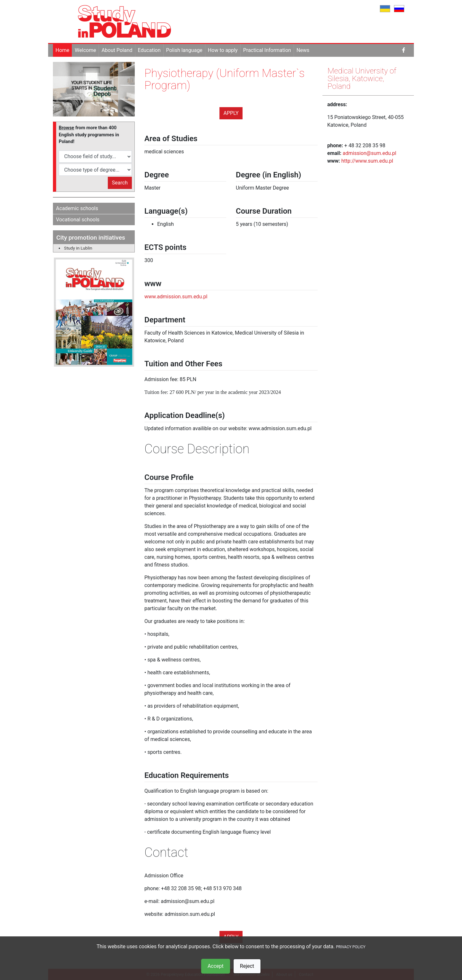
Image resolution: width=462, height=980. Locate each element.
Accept (216, 966)
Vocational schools (78, 220)
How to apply (223, 50)
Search (120, 183)
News (303, 50)
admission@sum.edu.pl (369, 153)
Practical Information (267, 50)
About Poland (117, 50)
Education (149, 50)
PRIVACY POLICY (351, 947)
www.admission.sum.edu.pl (176, 297)
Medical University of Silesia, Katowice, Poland (362, 79)
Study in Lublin (78, 248)
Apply (231, 113)
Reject (247, 966)
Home (62, 50)
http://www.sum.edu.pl (367, 161)
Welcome (85, 50)
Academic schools (77, 208)
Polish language (184, 50)
